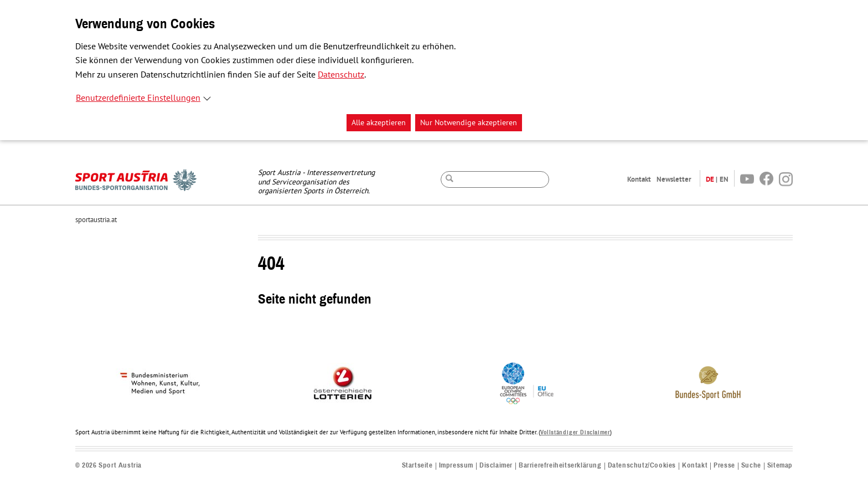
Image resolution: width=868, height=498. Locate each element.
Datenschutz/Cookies (642, 466)
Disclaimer (496, 466)
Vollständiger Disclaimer (575, 432)
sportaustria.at (96, 220)
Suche (751, 466)
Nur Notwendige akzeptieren (469, 123)
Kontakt (639, 179)
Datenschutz (341, 75)
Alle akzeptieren (379, 123)
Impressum (456, 466)
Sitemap (780, 466)
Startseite (417, 466)
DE (710, 179)
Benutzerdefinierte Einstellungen (138, 98)
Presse (724, 466)
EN (724, 179)
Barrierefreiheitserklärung (560, 466)
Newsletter (674, 179)
